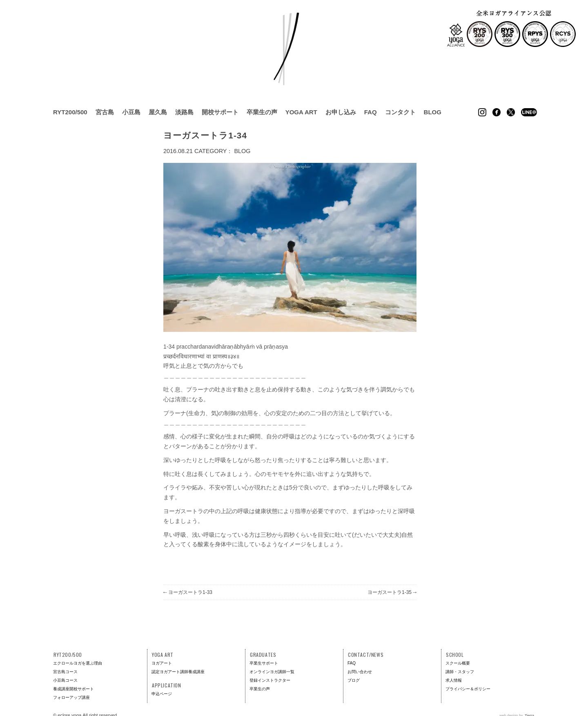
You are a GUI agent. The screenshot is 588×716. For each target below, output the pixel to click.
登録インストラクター (270, 680)
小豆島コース (65, 680)
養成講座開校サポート (73, 689)
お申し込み (341, 112)
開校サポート (220, 112)
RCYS (563, 34)
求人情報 (454, 680)
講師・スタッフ (460, 672)
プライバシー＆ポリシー (468, 689)
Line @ (529, 112)
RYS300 (507, 34)
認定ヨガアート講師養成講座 (178, 672)
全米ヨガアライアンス (456, 35)
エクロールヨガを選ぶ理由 (78, 663)
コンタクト (400, 112)
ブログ (354, 680)
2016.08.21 (178, 151)
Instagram (482, 112)
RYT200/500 (70, 112)
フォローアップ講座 (71, 697)
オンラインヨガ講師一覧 (272, 672)
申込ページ (162, 694)
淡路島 (184, 112)
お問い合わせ (360, 672)
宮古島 (105, 112)
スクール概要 (458, 663)
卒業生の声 (262, 112)
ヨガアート (162, 663)
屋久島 (158, 112)
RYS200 (480, 34)
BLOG (242, 151)
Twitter (511, 112)
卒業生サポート (264, 663)
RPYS (535, 34)
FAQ (371, 112)
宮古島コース (65, 672)
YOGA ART (301, 112)
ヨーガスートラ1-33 (188, 592)
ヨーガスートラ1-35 (392, 592)
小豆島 (131, 112)
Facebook (497, 112)
